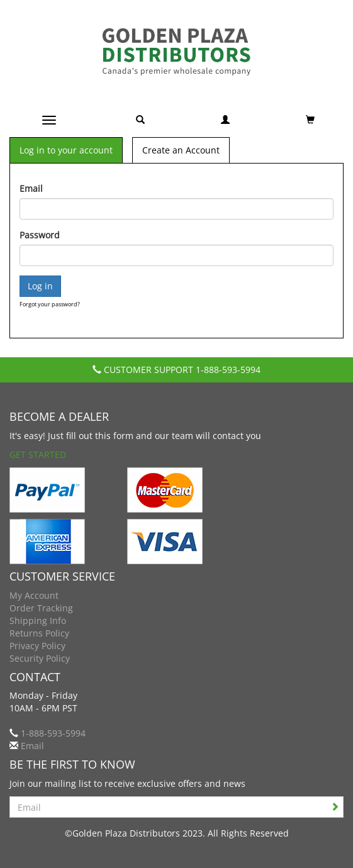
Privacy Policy (37, 646)
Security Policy (40, 658)
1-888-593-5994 (228, 370)
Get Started (38, 454)
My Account (34, 595)
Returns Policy (39, 633)
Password (40, 235)
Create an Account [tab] (181, 150)
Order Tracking (41, 608)
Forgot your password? (50, 304)
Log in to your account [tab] (66, 150)
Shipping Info (38, 620)
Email (31, 188)
